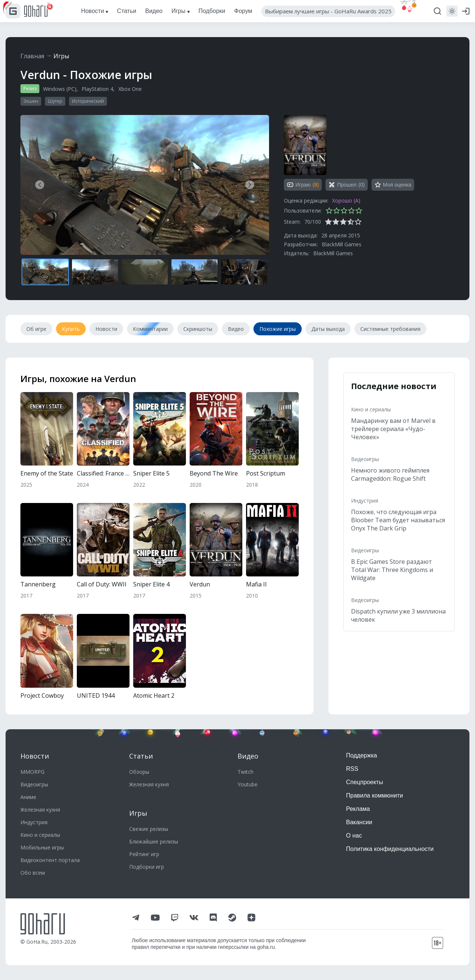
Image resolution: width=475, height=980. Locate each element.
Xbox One (130, 89)
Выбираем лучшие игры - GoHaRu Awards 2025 (328, 11)
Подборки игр (147, 867)
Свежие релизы (149, 829)
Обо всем (33, 873)
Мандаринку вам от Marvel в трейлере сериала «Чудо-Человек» (393, 429)
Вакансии (359, 822)
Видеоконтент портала (50, 860)
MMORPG (32, 772)
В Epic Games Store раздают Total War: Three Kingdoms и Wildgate (392, 570)
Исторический (88, 101)
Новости (35, 756)
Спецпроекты (365, 782)
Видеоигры (365, 459)
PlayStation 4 (97, 89)
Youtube (248, 784)
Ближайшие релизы (154, 841)
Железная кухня (40, 810)
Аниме (28, 797)
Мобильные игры (42, 847)
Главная (32, 56)
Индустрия (365, 501)
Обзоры (139, 772)
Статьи (141, 756)
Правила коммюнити (375, 795)
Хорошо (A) (346, 200)
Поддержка (362, 755)
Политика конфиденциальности (390, 849)
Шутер (55, 101)
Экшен (31, 101)
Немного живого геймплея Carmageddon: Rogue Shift (390, 474)
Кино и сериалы (371, 409)
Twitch (245, 772)
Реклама (358, 809)
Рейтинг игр (144, 854)
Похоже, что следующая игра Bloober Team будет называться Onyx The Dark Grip (398, 520)
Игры (61, 56)
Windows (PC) (60, 89)
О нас (354, 836)
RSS (352, 769)
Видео (248, 756)
